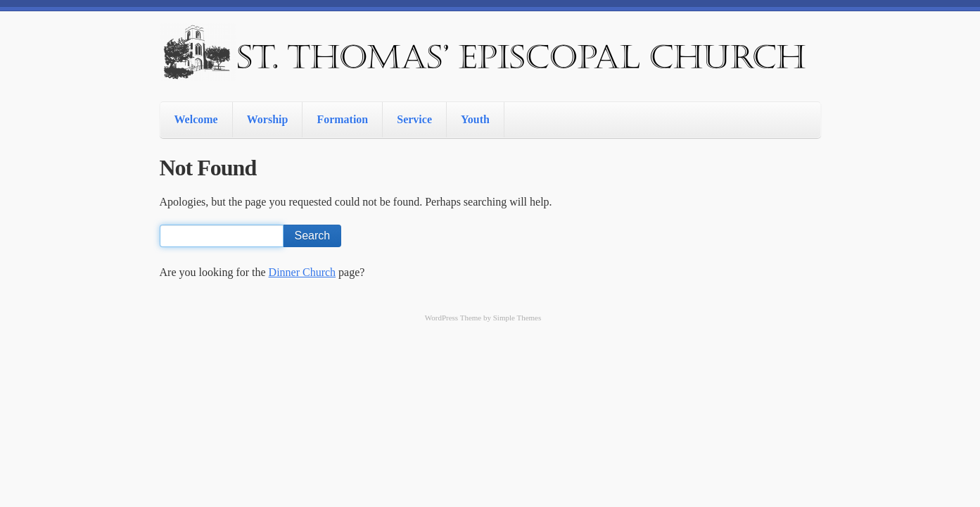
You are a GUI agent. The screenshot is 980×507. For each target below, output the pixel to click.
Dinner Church (303, 272)
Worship (268, 119)
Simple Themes (517, 318)
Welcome (196, 119)
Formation (342, 119)
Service (414, 119)
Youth (475, 119)
